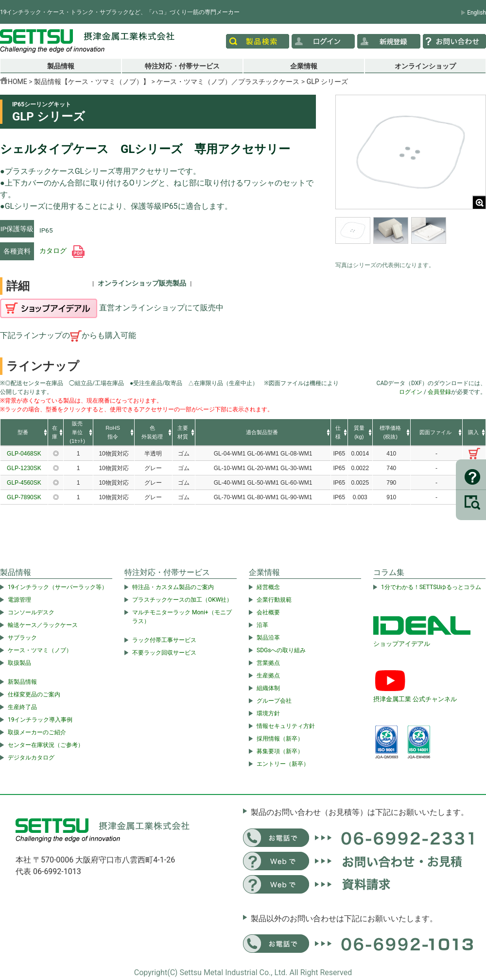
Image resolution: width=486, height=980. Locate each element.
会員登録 (439, 392)
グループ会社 (274, 701)
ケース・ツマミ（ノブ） (40, 650)
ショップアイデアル (402, 644)
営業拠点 (268, 663)
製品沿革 (268, 638)
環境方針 (268, 713)
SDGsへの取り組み (281, 650)
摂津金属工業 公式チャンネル (415, 699)
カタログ (62, 251)
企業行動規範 (274, 600)
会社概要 (268, 612)
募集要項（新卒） (280, 751)
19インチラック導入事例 (40, 720)
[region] (411, 237)
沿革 (262, 625)
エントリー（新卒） (283, 764)
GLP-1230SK (24, 468)
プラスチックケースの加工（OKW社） (182, 600)
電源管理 (19, 600)
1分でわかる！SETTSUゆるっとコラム (431, 587)
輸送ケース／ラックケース (43, 625)
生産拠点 (268, 676)
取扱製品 (19, 663)
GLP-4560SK (24, 483)
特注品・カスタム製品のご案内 (173, 587)
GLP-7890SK (24, 497)
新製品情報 (22, 682)
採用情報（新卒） (280, 739)
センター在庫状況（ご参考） (46, 745)
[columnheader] (24, 433)
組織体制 (268, 688)
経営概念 (268, 587)
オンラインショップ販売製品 (142, 283)
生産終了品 (22, 707)
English (477, 13)
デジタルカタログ (31, 758)
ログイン (411, 392)
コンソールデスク (31, 612)
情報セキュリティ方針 (286, 726)
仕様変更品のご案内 (34, 694)
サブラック (22, 638)
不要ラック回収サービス (164, 653)
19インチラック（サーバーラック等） (58, 587)
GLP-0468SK (24, 454)
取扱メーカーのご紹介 (37, 732)
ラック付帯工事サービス (164, 640)
